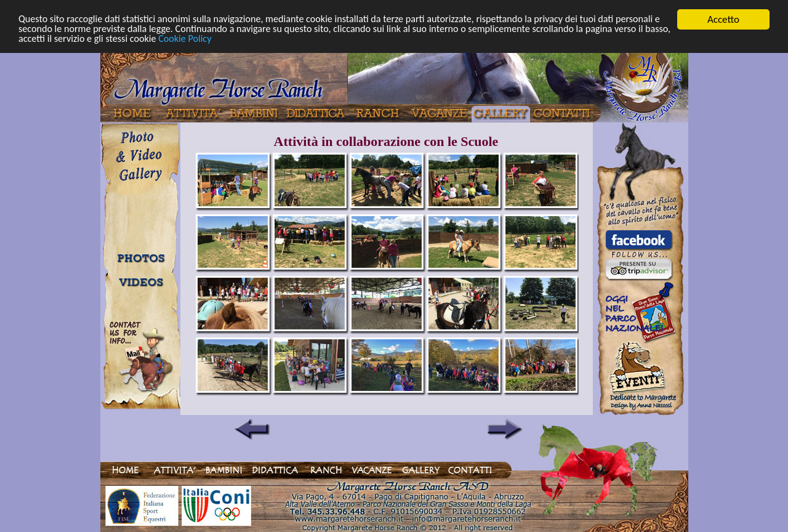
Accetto (723, 19)
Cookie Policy (286, 40)
